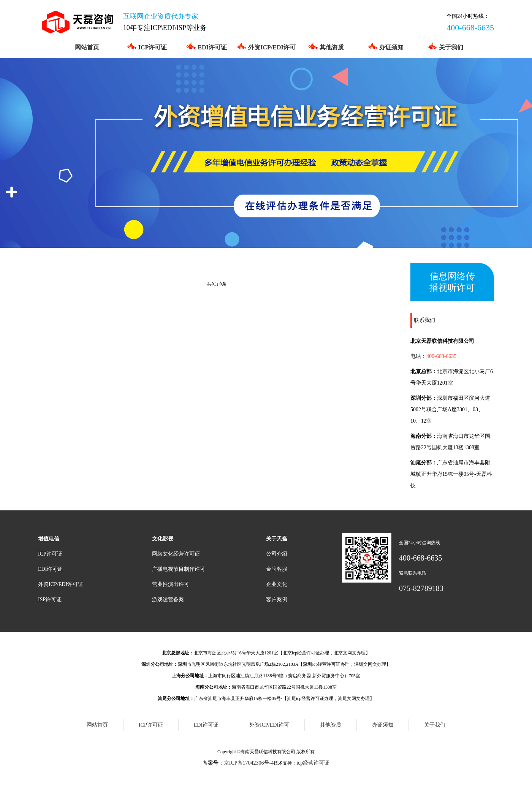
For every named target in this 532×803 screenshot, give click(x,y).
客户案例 (277, 599)
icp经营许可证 (313, 763)
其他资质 (326, 46)
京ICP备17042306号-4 (249, 763)
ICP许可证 (147, 46)
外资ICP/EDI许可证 (61, 584)
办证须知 (386, 46)
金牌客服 (277, 569)
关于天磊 (277, 539)
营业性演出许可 (171, 584)
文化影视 (163, 539)
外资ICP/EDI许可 (266, 46)
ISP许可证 (50, 599)
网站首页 (87, 47)
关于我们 (445, 46)
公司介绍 (277, 554)
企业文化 (277, 584)
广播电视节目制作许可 (179, 569)
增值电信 (49, 539)
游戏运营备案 (168, 599)
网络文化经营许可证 (176, 554)
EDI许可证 (206, 46)
